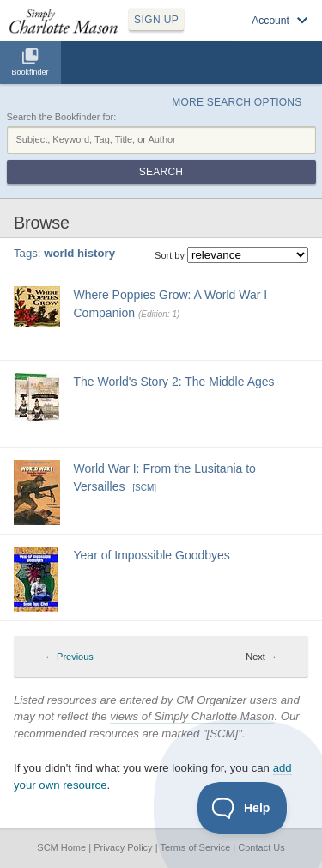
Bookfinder (30, 72)
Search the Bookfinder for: (62, 117)
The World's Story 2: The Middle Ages (174, 382)
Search (161, 172)
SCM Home (61, 847)
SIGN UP (156, 20)
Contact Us (261, 847)
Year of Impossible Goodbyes (152, 555)
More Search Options (237, 102)
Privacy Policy (123, 847)
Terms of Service (195, 847)
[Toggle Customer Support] (243, 808)
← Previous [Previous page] (69, 657)
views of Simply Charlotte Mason (192, 716)
